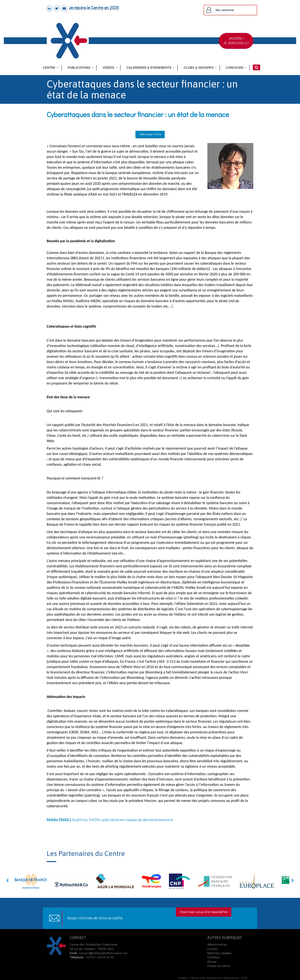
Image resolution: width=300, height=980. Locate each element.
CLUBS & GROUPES (199, 68)
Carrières (214, 957)
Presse (212, 962)
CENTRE (49, 68)
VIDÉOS (108, 68)
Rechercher (256, 67)
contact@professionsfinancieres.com (103, 953)
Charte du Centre (219, 966)
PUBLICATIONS (79, 68)
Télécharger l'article (150, 134)
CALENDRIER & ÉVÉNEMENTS (149, 68)
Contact (213, 949)
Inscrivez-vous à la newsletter (204, 912)
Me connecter (225, 10)
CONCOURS (235, 68)
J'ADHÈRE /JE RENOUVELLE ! (236, 41)
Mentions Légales (219, 953)
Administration (217, 944)
